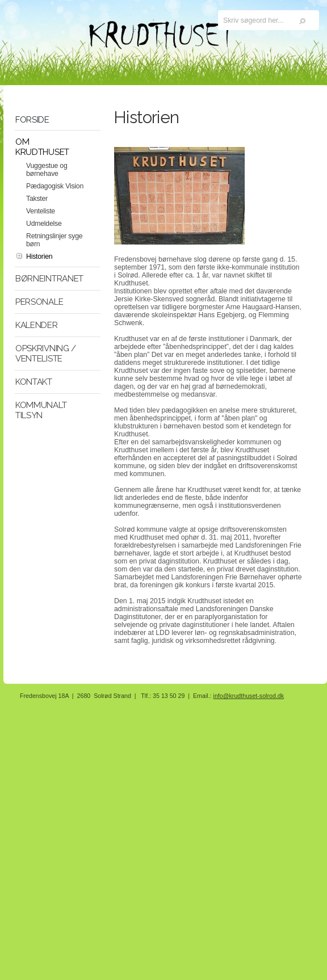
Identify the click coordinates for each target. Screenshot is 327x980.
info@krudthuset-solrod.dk (249, 696)
